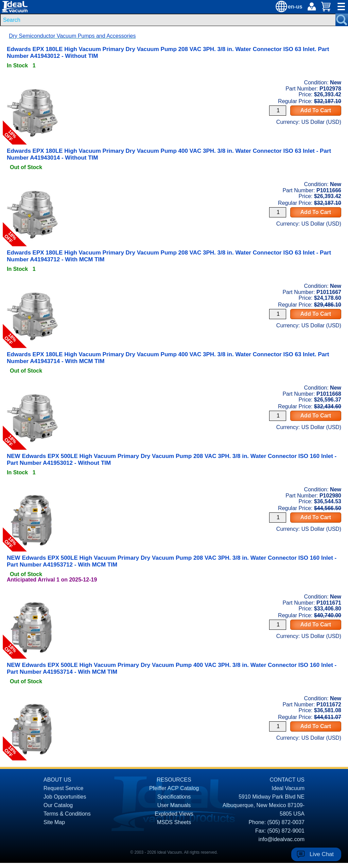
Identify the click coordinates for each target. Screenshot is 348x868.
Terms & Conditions (67, 814)
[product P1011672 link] (32, 697)
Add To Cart (316, 110)
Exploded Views (174, 814)
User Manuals (174, 805)
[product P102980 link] (32, 488)
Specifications (174, 797)
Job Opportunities (65, 797)
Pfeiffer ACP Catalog (174, 788)
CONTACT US (287, 780)
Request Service (63, 788)
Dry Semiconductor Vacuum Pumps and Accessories (72, 36)
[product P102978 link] (32, 81)
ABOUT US (57, 780)
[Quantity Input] (278, 111)
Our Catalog (58, 805)
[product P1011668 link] (32, 386)
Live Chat (322, 854)
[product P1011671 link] (32, 595)
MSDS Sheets (174, 822)
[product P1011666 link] (32, 183)
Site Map (54, 822)
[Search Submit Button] (342, 20)
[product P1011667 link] (32, 284)
